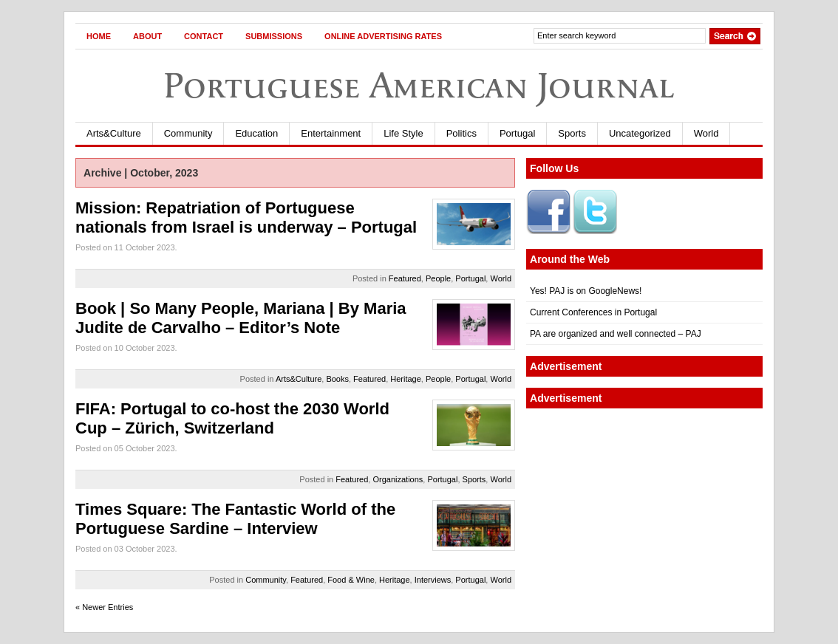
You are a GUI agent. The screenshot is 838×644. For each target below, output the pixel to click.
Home (99, 36)
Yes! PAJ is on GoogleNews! (586, 291)
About (147, 36)
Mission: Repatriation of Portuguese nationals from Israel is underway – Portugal (246, 217)
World (706, 133)
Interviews (433, 580)
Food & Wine (351, 580)
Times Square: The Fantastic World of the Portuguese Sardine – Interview (235, 519)
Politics (461, 133)
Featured (405, 278)
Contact (204, 36)
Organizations (398, 479)
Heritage (406, 379)
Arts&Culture (114, 133)
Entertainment (331, 133)
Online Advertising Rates (383, 36)
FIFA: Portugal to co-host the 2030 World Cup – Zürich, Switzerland (232, 418)
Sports (572, 133)
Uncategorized (640, 133)
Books (337, 379)
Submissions (274, 36)
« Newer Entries (104, 607)
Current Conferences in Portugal (593, 312)
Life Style (403, 133)
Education (256, 133)
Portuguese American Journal (419, 85)
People (438, 278)
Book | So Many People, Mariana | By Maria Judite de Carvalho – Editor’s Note (241, 318)
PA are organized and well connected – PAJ (616, 334)
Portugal (517, 133)
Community (188, 133)
